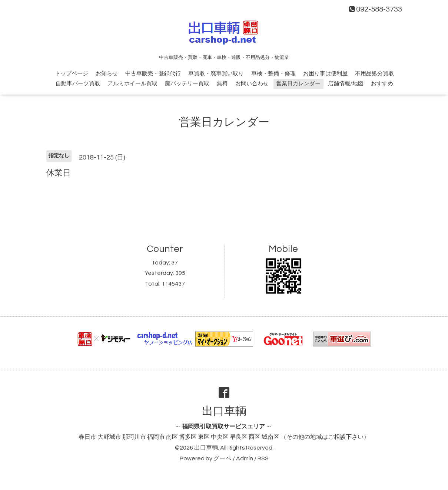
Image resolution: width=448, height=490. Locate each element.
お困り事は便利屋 (325, 74)
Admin (245, 458)
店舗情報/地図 (346, 84)
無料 (222, 84)
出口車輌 (224, 411)
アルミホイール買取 (132, 84)
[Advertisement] (224, 205)
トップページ (72, 74)
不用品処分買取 (374, 74)
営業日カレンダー (298, 84)
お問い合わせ (252, 84)
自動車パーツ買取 (78, 84)
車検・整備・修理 (273, 74)
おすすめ (382, 84)
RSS (263, 458)
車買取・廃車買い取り (216, 74)
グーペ (222, 458)
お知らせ (107, 74)
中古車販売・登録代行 (153, 74)
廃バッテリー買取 (187, 84)
